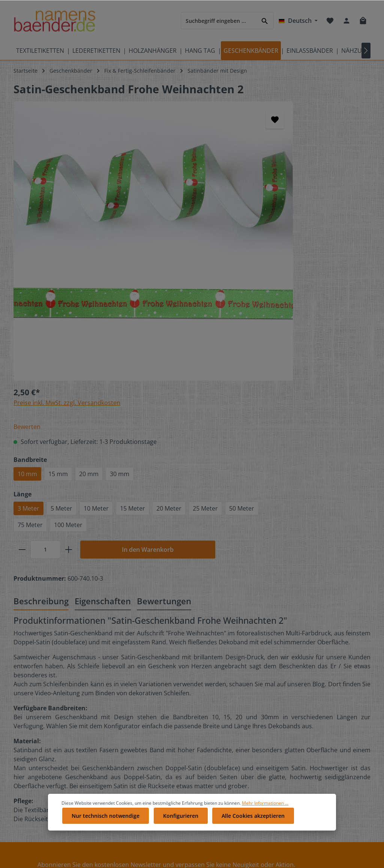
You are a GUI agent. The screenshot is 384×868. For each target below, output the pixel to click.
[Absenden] (173, 624)
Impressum (220, 782)
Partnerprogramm (132, 758)
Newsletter (123, 782)
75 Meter (247, 266)
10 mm (244, 198)
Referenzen (124, 746)
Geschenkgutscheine (136, 722)
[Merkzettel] (330, 21)
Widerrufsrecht (225, 758)
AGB (211, 770)
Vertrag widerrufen (231, 806)
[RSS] (333, 709)
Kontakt (119, 686)
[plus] (286, 290)
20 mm (306, 198)
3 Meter (246, 233)
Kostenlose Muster (133, 710)
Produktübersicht (35, 754)
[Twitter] (321, 698)
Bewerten (244, 142)
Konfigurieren (178, 829)
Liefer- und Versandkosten (239, 722)
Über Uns (217, 698)
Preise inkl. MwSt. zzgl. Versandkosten (284, 118)
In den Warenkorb (337, 290)
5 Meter (279, 233)
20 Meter (247, 249)
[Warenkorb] (363, 21)
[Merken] (197, 120)
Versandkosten (241, 850)
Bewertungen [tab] (164, 342)
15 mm (275, 198)
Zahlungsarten (224, 734)
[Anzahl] (262, 290)
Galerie (118, 734)
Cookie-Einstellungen (232, 710)
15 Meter (350, 233)
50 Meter (320, 249)
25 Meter (284, 249)
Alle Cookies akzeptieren (249, 829)
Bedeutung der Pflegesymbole (32, 691)
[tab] (41, 343)
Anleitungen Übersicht (138, 770)
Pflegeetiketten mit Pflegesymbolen (37, 714)
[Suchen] (265, 20)
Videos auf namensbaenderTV (37, 736)
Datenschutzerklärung (233, 746)
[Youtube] (333, 698)
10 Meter (313, 233)
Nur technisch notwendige (105, 829)
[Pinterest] (308, 709)
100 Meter (285, 266)
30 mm (337, 198)
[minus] (239, 290)
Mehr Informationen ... (265, 818)
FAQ (115, 698)
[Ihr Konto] (346, 21)
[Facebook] (308, 698)
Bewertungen (222, 686)
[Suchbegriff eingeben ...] (219, 20)
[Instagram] (321, 709)
